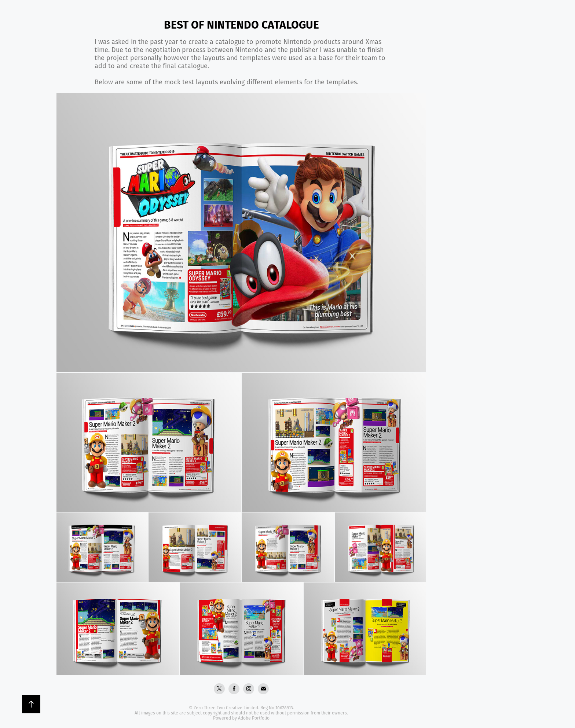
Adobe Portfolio (254, 718)
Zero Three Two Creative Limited (226, 708)
